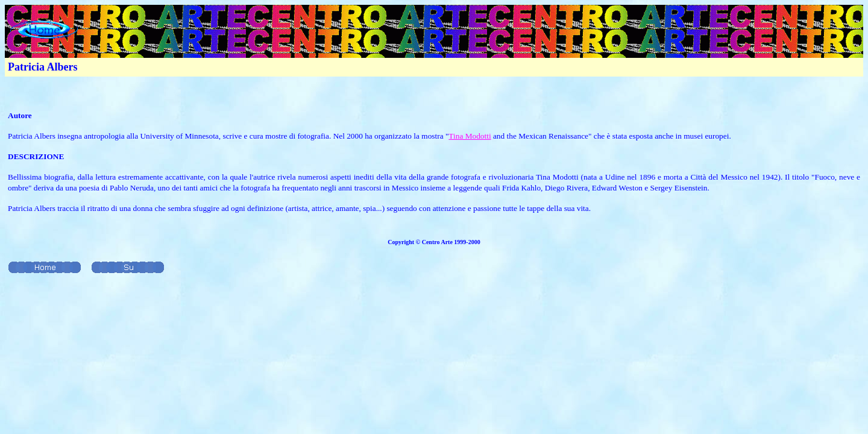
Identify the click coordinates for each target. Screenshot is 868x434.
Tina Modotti (470, 136)
